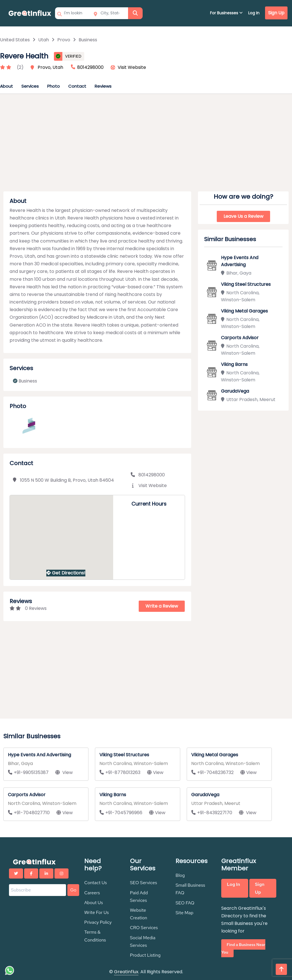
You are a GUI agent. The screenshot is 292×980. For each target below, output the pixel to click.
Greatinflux (126, 972)
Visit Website (132, 67)
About (6, 86)
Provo (64, 40)
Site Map (184, 913)
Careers (92, 893)
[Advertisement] (146, 144)
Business (88, 40)
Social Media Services (143, 941)
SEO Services (144, 883)
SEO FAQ (185, 903)
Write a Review (162, 606)
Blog (180, 875)
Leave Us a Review (243, 216)
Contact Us (96, 883)
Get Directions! (66, 573)
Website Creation (139, 914)
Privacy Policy (98, 922)
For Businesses (226, 13)
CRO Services (144, 928)
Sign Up (276, 13)
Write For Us (97, 912)
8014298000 (148, 475)
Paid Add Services (139, 897)
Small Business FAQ (190, 889)
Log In (254, 13)
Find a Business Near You (243, 948)
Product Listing (145, 955)
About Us (93, 903)
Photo (53, 86)
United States (15, 40)
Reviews (103, 86)
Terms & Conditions (95, 936)
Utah (44, 40)
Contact (77, 86)
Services (30, 86)
